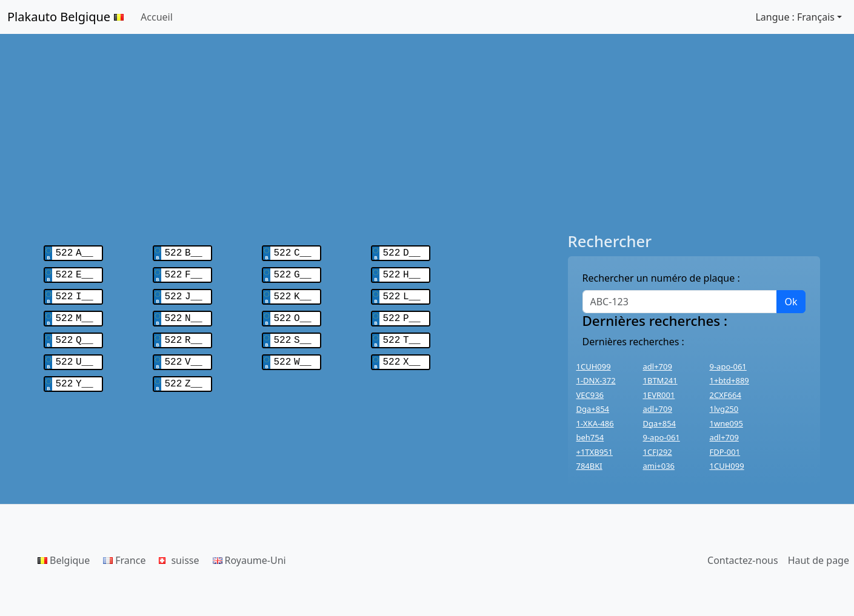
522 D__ (402, 252)
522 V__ (184, 355)
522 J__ (184, 293)
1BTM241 (660, 380)
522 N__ (184, 314)
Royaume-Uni (249, 560)
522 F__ (184, 273)
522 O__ (293, 314)
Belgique (64, 560)
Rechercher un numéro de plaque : (661, 278)
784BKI (589, 466)
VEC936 (590, 395)
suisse (179, 560)
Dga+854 (593, 409)
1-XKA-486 (595, 423)
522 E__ (75, 273)
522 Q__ (75, 334)
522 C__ (293, 252)
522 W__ (293, 355)
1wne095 (726, 423)
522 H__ (402, 273)
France (124, 560)
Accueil (157, 17)
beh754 (590, 437)
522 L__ (402, 293)
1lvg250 (724, 409)
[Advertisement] (427, 133)
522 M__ (75, 314)
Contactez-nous (743, 560)
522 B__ (184, 252)
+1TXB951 (595, 452)
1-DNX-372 (596, 380)
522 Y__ (75, 376)
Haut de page (819, 560)
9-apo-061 (728, 366)
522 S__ (293, 334)
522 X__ (402, 355)
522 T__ (402, 334)
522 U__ (75, 355)
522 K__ (293, 293)
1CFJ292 (658, 452)
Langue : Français (795, 17)
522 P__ (402, 314)
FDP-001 (725, 452)
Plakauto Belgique (65, 17)
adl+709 (658, 366)
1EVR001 (659, 395)
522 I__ (75, 293)
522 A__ (75, 252)
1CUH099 (594, 366)
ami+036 (659, 466)
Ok (791, 302)
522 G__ (293, 273)
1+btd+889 (729, 380)
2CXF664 (726, 395)
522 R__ (184, 334)
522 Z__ (184, 376)
